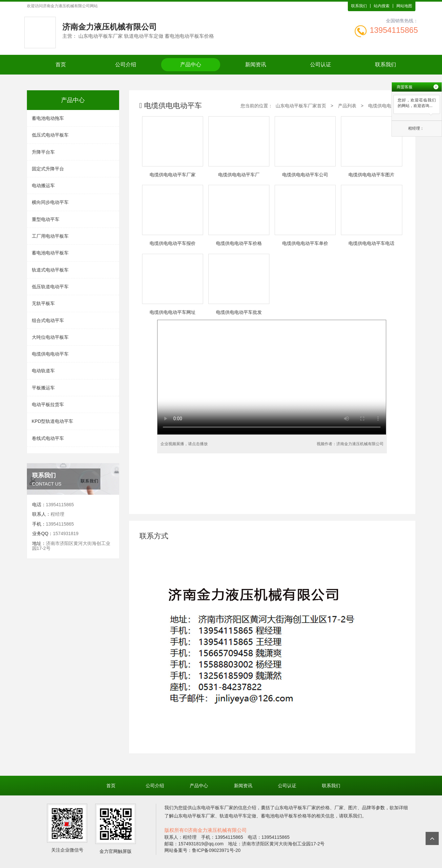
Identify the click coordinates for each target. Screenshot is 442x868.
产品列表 (347, 106)
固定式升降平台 (48, 169)
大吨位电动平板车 (50, 337)
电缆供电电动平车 (50, 354)
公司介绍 (126, 65)
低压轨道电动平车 (50, 287)
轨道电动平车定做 (238, 816)
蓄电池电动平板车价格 (284, 816)
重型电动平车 (46, 219)
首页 (61, 65)
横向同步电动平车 (50, 202)
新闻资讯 (256, 65)
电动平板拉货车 (48, 404)
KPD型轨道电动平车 (53, 421)
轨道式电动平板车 (50, 270)
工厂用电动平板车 (50, 236)
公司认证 (321, 65)
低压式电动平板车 (50, 135)
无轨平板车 (43, 303)
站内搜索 (382, 6)
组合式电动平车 (48, 320)
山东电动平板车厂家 (213, 808)
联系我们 (359, 6)
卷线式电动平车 (48, 438)
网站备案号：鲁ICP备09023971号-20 (202, 850)
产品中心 (191, 65)
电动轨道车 (43, 371)
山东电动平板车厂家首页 (301, 106)
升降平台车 (43, 152)
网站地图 (404, 6)
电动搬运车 (43, 185)
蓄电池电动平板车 (50, 253)
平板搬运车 (43, 388)
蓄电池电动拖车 (48, 118)
